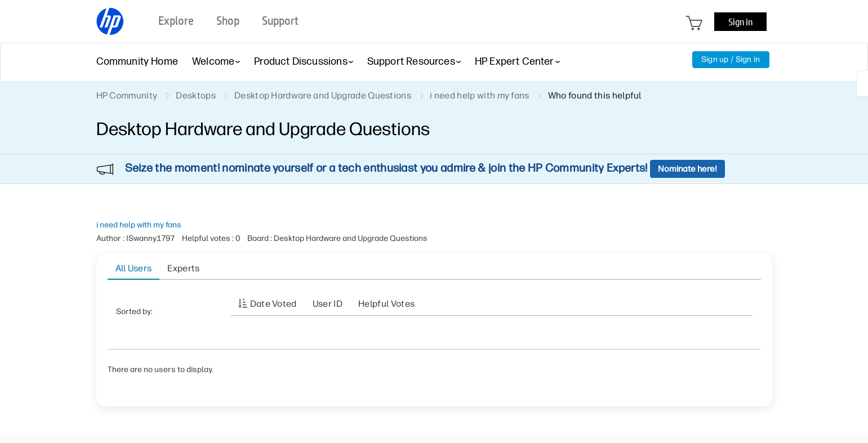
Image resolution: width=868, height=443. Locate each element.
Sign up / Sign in (731, 59)
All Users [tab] (134, 268)
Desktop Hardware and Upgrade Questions (323, 95)
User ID (328, 304)
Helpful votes (386, 304)
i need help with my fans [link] (480, 95)
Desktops (196, 95)
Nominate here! (687, 169)
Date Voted (273, 304)
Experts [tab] (183, 268)
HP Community (127, 95)
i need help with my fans (139, 225)
